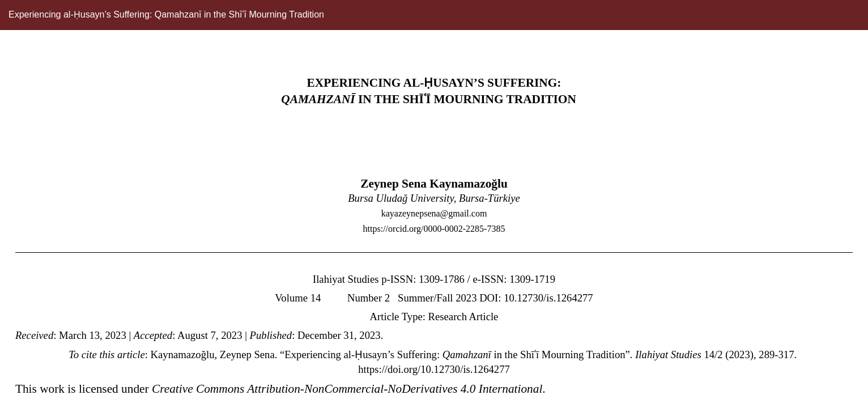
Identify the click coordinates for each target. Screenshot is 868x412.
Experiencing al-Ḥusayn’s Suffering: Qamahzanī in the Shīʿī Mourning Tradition (166, 14)
